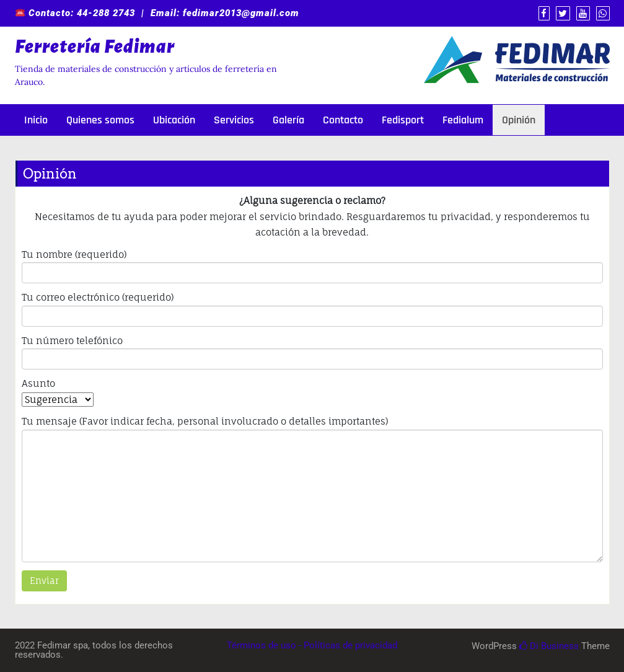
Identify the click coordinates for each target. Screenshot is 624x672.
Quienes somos (100, 120)
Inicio (36, 120)
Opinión (519, 120)
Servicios (234, 120)
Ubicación (174, 120)
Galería (288, 120)
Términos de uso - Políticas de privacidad (312, 645)
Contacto (343, 120)
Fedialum (463, 120)
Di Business (549, 646)
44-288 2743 (106, 13)
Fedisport (403, 120)
